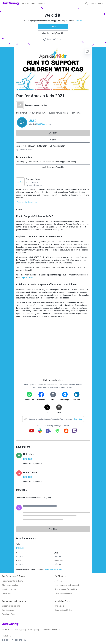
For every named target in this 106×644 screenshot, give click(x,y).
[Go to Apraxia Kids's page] (20, 182)
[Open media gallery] (53, 69)
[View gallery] (87, 52)
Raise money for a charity (13, 581)
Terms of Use (7, 630)
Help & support (8, 593)
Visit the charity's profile (53, 33)
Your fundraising (9, 589)
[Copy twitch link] (74, 431)
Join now (58, 581)
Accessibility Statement (51, 630)
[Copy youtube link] (32, 431)
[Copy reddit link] (66, 431)
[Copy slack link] (40, 431)
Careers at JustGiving (63, 610)
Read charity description (27, 202)
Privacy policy (21, 630)
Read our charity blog (63, 593)
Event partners (8, 610)
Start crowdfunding (10, 585)
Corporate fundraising (11, 606)
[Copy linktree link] (57, 432)
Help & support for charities (66, 589)
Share (53, 26)
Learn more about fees (53, 570)
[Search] (86, 3)
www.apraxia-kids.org (34, 185)
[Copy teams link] (48, 431)
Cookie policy (34, 630)
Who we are (59, 606)
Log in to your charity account (67, 585)
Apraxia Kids (42, 105)
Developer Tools (9, 614)
